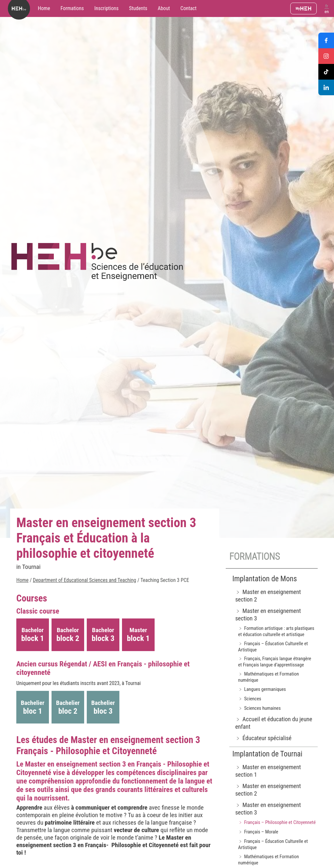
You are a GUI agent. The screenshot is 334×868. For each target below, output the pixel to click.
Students (138, 8)
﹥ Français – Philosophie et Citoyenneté (277, 822)
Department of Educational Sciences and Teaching (85, 580)
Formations (72, 8)
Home (44, 8)
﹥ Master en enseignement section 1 (268, 771)
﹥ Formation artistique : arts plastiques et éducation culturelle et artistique (276, 631)
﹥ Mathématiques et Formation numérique (268, 677)
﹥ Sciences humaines (259, 708)
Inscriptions (106, 8)
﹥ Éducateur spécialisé (263, 738)
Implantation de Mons (265, 579)
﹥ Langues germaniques (262, 689)
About (164, 8)
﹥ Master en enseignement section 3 (268, 615)
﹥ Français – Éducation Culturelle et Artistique (273, 647)
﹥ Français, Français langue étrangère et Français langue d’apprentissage (275, 662)
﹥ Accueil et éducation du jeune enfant (274, 723)
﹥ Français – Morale (258, 832)
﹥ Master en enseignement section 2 (268, 596)
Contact (188, 8)
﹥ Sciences (250, 699)
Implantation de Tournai (267, 754)
